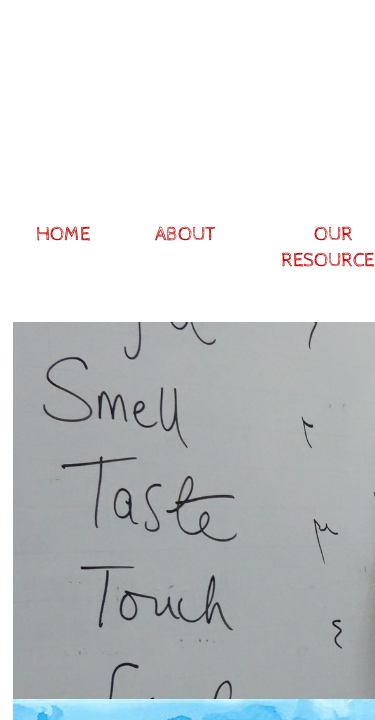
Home (63, 234)
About (185, 234)
